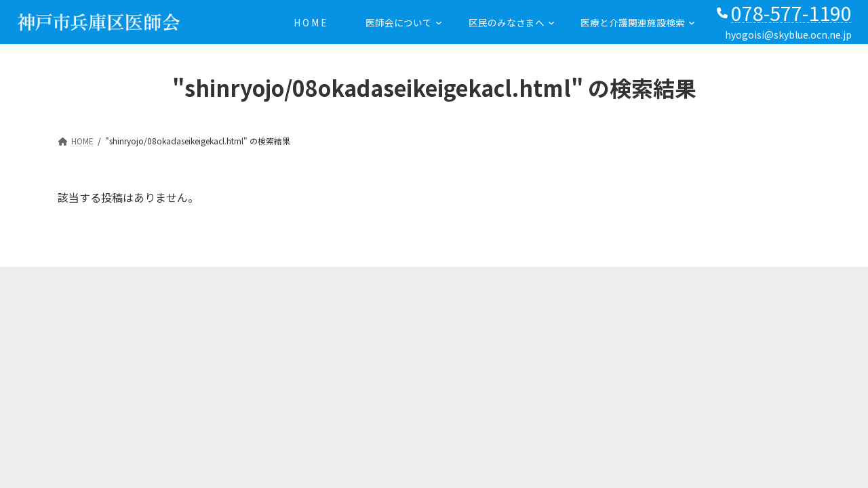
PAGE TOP (25, 449)
